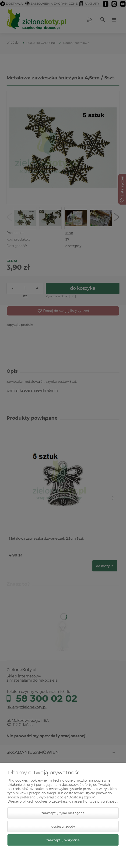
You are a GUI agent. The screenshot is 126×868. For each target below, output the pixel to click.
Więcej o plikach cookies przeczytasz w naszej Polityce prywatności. (63, 801)
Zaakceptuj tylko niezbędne (63, 813)
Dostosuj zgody (63, 826)
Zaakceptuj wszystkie (63, 840)
